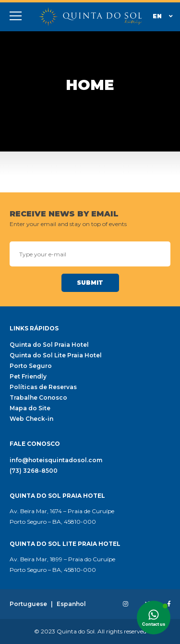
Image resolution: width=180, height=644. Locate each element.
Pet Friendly (28, 377)
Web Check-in (31, 419)
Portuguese (28, 604)
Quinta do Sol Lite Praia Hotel (56, 355)
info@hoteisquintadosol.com (56, 460)
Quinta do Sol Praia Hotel (49, 345)
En (163, 16)
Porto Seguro (31, 366)
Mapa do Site (30, 408)
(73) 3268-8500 (34, 471)
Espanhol (71, 604)
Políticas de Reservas (43, 387)
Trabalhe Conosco (38, 398)
